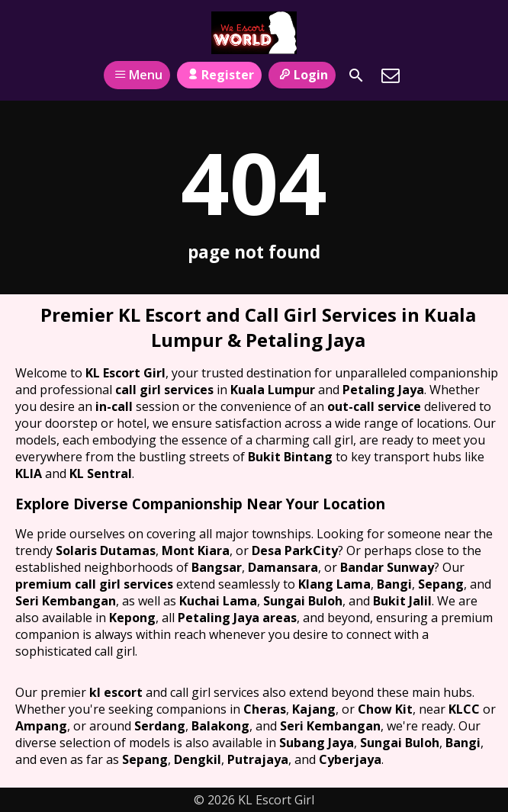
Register (219, 75)
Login (302, 75)
